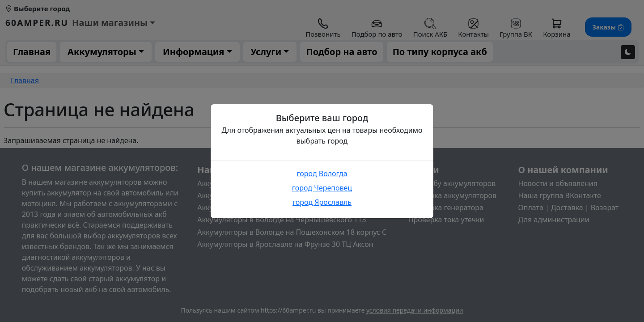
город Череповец (322, 188)
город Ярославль (322, 202)
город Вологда (322, 174)
